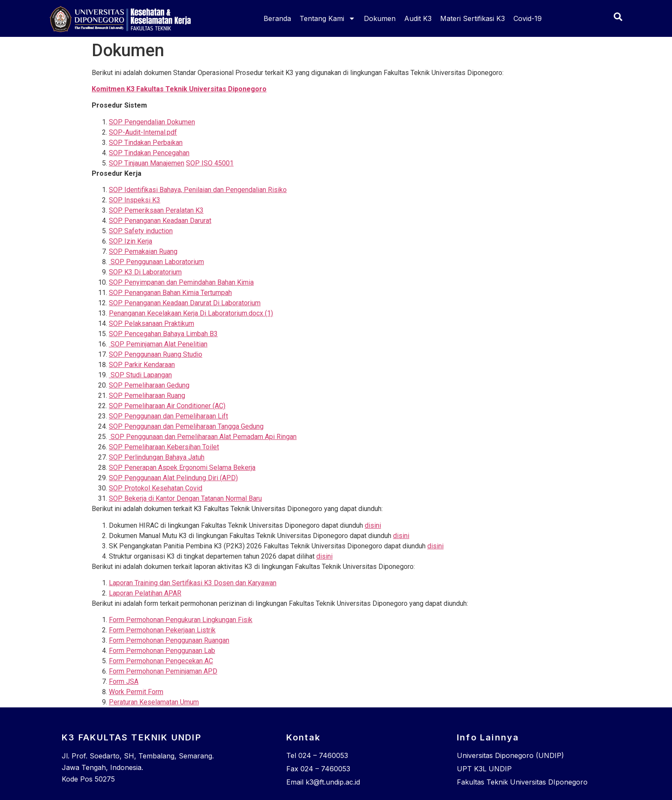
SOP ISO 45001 (210, 163)
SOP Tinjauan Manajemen (147, 163)
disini (373, 525)
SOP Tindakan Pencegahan (149, 153)
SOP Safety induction (141, 231)
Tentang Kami (327, 18)
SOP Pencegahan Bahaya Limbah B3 (163, 334)
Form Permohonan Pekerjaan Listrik (162, 630)
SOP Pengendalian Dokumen (152, 122)
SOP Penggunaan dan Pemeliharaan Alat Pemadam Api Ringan (203, 437)
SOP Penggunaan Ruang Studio (156, 354)
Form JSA (124, 681)
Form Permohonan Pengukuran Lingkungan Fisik (181, 620)
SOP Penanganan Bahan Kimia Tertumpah (170, 293)
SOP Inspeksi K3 (135, 200)
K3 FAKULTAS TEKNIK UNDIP (132, 737)
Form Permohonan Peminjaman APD (163, 671)
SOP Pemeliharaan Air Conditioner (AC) (167, 406)
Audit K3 (418, 18)
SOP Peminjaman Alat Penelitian (158, 344)
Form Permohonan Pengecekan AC (161, 661)
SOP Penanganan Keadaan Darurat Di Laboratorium (185, 303)
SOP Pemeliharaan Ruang (147, 395)
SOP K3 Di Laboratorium (145, 272)
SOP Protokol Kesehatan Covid (156, 488)
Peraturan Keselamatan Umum (154, 702)
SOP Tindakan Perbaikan (146, 143)
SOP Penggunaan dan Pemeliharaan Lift (168, 416)
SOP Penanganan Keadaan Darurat (160, 221)
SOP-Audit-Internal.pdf (143, 132)
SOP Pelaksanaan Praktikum (151, 323)
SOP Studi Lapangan (140, 375)
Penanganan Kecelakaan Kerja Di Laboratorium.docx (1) (191, 313)
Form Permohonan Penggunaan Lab (162, 651)
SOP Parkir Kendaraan (142, 365)
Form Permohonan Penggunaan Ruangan (169, 640)
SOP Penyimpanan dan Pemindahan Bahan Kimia (181, 282)
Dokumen (380, 18)
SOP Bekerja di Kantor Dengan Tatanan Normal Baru (185, 498)
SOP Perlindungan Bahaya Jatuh (157, 457)
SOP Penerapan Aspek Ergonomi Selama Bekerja (182, 468)
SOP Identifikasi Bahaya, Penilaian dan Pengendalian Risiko (198, 190)
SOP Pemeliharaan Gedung (149, 385)
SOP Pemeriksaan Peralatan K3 (156, 210)
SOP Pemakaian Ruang (143, 251)
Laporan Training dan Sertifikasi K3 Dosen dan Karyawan (193, 583)
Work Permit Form (136, 692)
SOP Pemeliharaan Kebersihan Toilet (164, 447)
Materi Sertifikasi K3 (472, 18)
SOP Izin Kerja (130, 241)
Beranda (277, 18)
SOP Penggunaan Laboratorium (156, 262)
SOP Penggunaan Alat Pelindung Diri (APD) (173, 478)
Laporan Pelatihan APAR (145, 593)
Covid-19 (528, 18)
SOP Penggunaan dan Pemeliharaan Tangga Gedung (186, 426)
